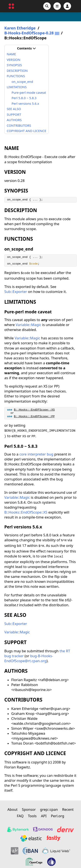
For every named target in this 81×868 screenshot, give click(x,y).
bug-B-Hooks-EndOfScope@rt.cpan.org (29, 658)
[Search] (47, 6)
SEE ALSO (14, 109)
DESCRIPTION (17, 71)
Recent (68, 809)
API (44, 816)
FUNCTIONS (16, 76)
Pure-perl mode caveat (29, 92)
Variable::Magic (29, 325)
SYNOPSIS (14, 65)
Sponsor (29, 809)
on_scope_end (22, 82)
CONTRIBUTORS (19, 125)
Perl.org (58, 816)
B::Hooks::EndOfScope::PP (34, 416)
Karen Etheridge (20, 28)
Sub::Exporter (16, 292)
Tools (32, 816)
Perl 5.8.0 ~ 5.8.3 (24, 98)
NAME (11, 54)
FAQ (20, 816)
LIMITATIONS (17, 87)
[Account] (67, 6)
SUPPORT (14, 114)
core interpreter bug (37, 454)
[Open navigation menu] (57, 6)
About (12, 809)
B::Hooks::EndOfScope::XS (34, 410)
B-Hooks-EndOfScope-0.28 (29, 33)
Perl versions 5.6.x (25, 103)
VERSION (13, 60)
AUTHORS (14, 120)
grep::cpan (49, 809)
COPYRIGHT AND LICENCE (26, 131)
